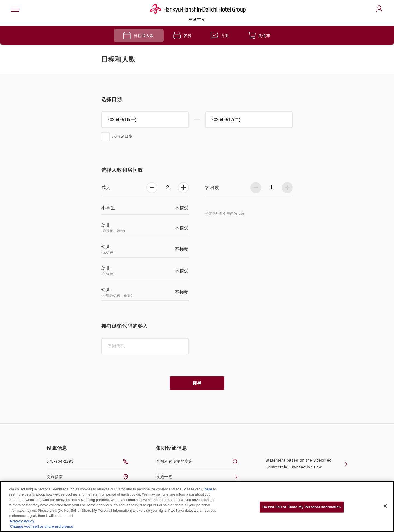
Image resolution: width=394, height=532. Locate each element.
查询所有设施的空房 (197, 461)
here (209, 489)
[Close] (385, 506)
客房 (182, 35)
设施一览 (197, 477)
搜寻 (197, 383)
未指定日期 (122, 136)
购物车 (259, 35)
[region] (197, 507)
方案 (220, 35)
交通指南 (88, 477)
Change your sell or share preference (42, 526)
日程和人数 (139, 35)
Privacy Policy (22, 521)
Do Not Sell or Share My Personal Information (302, 507)
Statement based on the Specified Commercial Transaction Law (306, 464)
